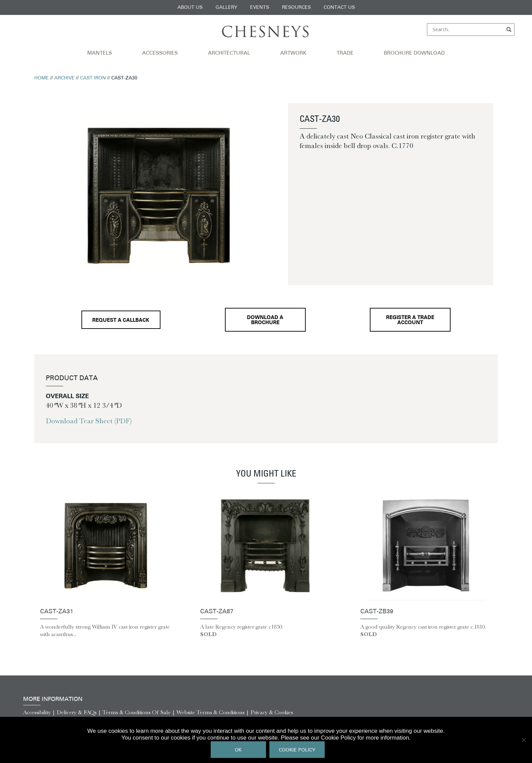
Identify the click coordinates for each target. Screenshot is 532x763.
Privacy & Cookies (272, 712)
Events (260, 8)
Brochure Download (414, 53)
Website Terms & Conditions (211, 712)
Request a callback (121, 321)
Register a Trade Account (410, 320)
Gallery (226, 8)
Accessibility (37, 712)
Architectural (229, 53)
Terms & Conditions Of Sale (137, 712)
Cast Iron (93, 78)
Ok (238, 750)
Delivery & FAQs (77, 712)
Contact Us (339, 8)
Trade (345, 53)
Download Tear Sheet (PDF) (89, 421)
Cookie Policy (297, 750)
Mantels (100, 53)
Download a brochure (265, 320)
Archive (64, 78)
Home (42, 78)
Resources (296, 8)
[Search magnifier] (509, 30)
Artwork (293, 53)
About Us (190, 8)
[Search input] (468, 30)
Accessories (160, 53)
